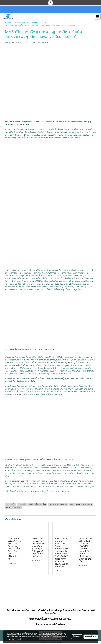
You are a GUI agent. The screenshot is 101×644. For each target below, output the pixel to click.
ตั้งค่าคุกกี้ (77, 637)
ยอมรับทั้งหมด (91, 637)
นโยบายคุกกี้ (16, 639)
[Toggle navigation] (98, 17)
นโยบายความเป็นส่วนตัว (59, 637)
